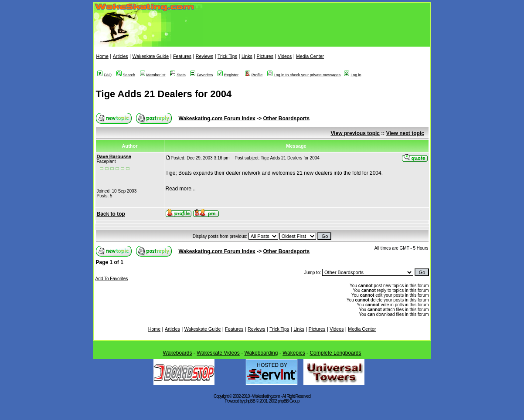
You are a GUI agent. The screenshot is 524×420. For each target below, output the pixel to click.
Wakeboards (178, 353)
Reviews (204, 56)
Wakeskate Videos (218, 353)
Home (102, 56)
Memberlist (153, 75)
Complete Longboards (335, 353)
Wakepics (294, 353)
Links (247, 56)
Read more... (181, 189)
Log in (353, 75)
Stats (178, 75)
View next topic (405, 133)
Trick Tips (227, 56)
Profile (254, 75)
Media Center (310, 56)
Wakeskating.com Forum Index (217, 119)
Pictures (265, 56)
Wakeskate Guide (150, 56)
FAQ (104, 75)
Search (126, 75)
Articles (121, 56)
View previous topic (355, 133)
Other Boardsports (286, 119)
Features (182, 56)
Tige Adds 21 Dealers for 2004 (164, 94)
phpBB (250, 401)
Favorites (201, 75)
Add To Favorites (112, 279)
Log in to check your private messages (304, 75)
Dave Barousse (114, 156)
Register (228, 75)
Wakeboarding (261, 353)
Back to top (111, 214)
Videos (285, 56)
